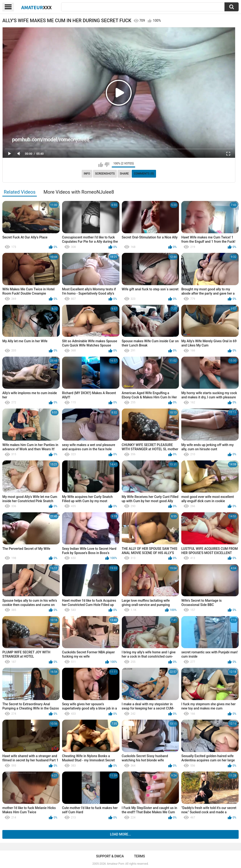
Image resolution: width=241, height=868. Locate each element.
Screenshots (105, 174)
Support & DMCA (110, 856)
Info (87, 174)
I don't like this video (107, 165)
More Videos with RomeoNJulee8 (79, 192)
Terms (140, 856)
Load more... (120, 834)
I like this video (101, 165)
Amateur (36, 7)
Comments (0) (144, 174)
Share (124, 174)
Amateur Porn (116, 864)
